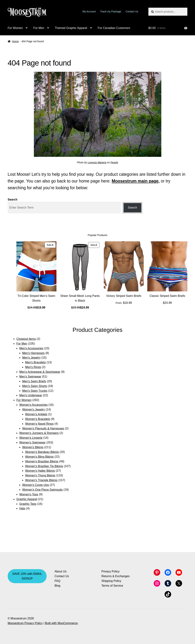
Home (15, 41)
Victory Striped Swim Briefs (124, 296)
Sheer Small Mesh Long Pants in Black (80, 298)
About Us (60, 571)
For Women (15, 28)
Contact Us (132, 11)
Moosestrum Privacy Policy (25, 623)
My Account (89, 11)
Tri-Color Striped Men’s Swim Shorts (36, 298)
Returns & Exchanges (116, 576)
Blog (57, 586)
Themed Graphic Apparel (71, 28)
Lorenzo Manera (97, 162)
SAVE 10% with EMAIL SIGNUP (27, 576)
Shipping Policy (111, 581)
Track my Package (111, 11)
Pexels (114, 162)
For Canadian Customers (114, 28)
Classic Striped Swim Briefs (167, 296)
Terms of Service (112, 586)
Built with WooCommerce (61, 623)
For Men (39, 28)
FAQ (57, 581)
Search (12, 200)
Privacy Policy (111, 571)
